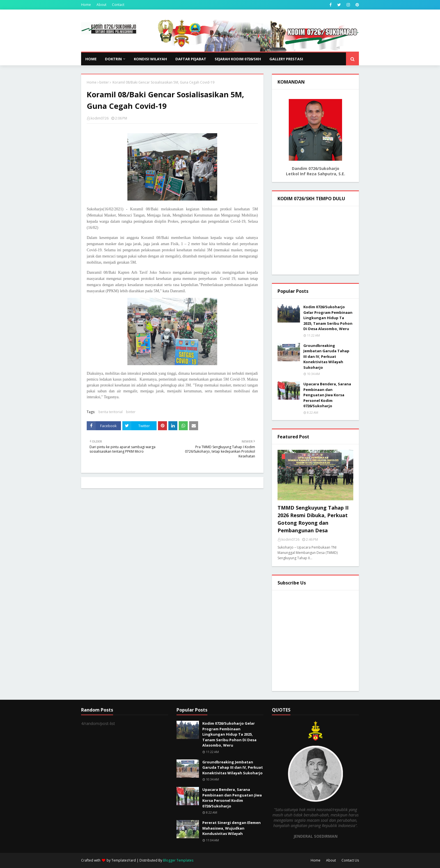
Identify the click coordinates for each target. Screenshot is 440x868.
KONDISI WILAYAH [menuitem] (150, 59)
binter (104, 82)
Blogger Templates (178, 860)
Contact (118, 5)
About (101, 5)
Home (86, 5)
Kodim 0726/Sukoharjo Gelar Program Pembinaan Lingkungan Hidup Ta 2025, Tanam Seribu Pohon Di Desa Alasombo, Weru (328, 318)
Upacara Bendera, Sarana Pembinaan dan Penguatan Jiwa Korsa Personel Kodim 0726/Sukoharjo (327, 395)
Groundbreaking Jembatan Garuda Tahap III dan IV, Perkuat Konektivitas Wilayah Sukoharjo (326, 356)
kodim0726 (100, 118)
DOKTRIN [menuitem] (113, 59)
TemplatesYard (124, 860)
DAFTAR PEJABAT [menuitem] (191, 59)
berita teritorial (111, 412)
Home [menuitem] (91, 59)
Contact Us (350, 860)
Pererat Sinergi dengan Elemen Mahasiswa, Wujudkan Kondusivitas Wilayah (232, 828)
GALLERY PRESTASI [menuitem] (286, 59)
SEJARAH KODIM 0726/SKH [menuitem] (238, 59)
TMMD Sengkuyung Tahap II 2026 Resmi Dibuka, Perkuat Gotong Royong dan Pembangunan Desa (313, 519)
